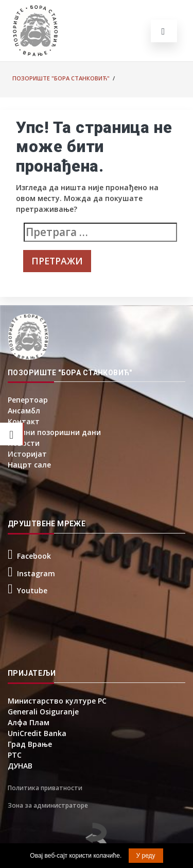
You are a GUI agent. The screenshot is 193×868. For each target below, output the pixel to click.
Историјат (27, 454)
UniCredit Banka (37, 733)
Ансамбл (24, 411)
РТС (15, 755)
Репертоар (28, 400)
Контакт (24, 421)
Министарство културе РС (57, 701)
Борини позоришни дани (54, 432)
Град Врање (30, 744)
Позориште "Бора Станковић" (61, 78)
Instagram (36, 573)
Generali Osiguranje (43, 712)
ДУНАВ (20, 766)
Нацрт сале (29, 465)
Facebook (34, 556)
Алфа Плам (29, 722)
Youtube (32, 590)
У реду (146, 856)
